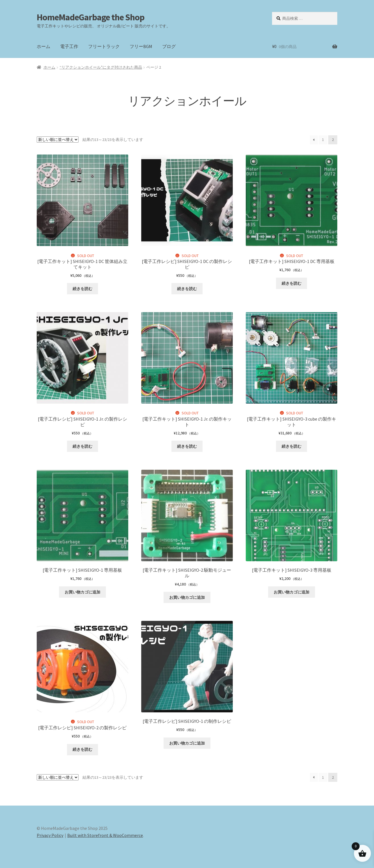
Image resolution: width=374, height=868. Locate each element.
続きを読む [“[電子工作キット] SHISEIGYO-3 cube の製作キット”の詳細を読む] (292, 446)
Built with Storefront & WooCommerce (105, 835)
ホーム (44, 46)
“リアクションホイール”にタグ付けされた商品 (101, 67)
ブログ (169, 46)
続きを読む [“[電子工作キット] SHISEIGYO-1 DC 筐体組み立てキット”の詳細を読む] (82, 289)
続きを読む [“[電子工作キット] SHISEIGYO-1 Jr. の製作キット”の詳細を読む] (187, 446)
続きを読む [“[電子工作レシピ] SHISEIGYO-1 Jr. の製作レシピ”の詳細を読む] (82, 446)
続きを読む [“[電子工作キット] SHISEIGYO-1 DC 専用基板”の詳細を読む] (292, 283)
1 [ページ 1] (323, 140)
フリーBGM (141, 46)
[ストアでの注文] (58, 140)
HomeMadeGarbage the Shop (91, 17)
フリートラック (104, 46)
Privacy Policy (50, 835)
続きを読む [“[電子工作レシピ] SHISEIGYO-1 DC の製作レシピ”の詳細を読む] (187, 289)
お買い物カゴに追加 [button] (82, 592)
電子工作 (69, 46)
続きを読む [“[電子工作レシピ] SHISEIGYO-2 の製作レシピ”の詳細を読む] (82, 749)
